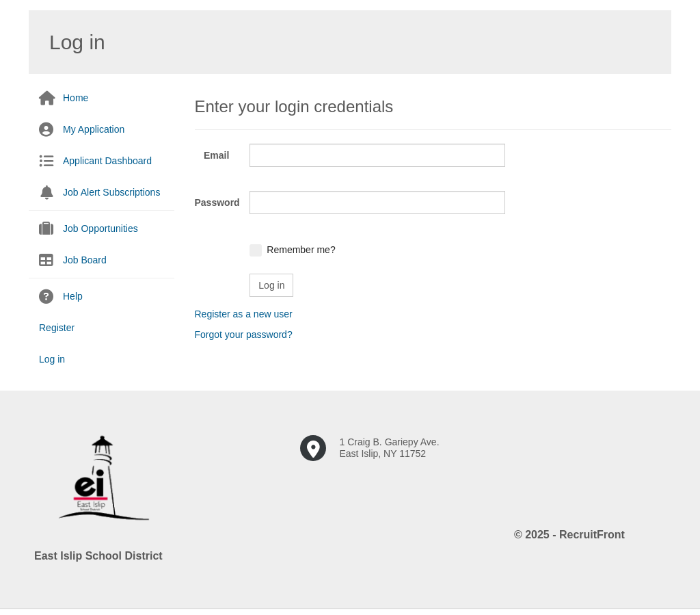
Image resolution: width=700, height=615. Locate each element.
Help (73, 296)
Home (76, 98)
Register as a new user (244, 314)
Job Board (85, 260)
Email (216, 155)
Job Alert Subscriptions (111, 192)
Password (217, 202)
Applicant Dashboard (107, 161)
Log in (52, 359)
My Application (94, 129)
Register (57, 328)
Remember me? (301, 250)
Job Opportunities (100, 228)
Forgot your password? (244, 335)
